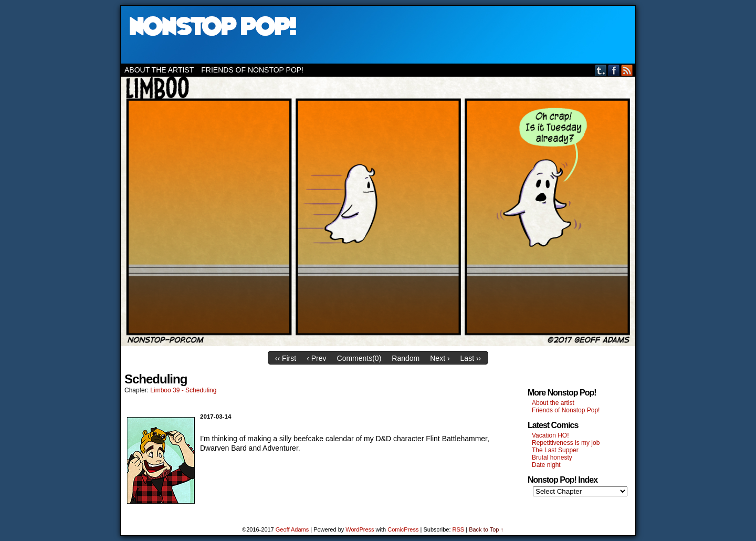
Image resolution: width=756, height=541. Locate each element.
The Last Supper (555, 450)
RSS (627, 70)
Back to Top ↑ (486, 529)
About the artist (159, 70)
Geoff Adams (292, 529)
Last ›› (471, 358)
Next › (440, 358)
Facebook (614, 70)
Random (406, 358)
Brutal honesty (552, 457)
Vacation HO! (550, 435)
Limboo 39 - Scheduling (183, 390)
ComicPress (403, 529)
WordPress (360, 529)
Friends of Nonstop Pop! (252, 70)
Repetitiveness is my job (566, 443)
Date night (546, 465)
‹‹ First (286, 358)
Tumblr (601, 70)
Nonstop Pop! (378, 35)
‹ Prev (316, 358)
